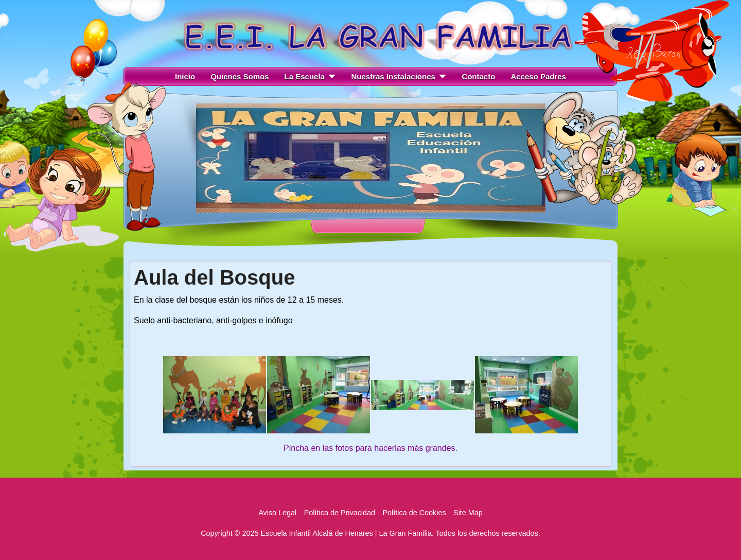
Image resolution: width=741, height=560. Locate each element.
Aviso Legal (277, 513)
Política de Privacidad (340, 513)
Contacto (478, 76)
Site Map (468, 513)
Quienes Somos (240, 76)
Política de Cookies (414, 513)
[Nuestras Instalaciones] (441, 77)
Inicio (185, 76)
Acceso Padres (538, 76)
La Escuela (305, 76)
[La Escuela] (330, 77)
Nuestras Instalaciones (393, 76)
